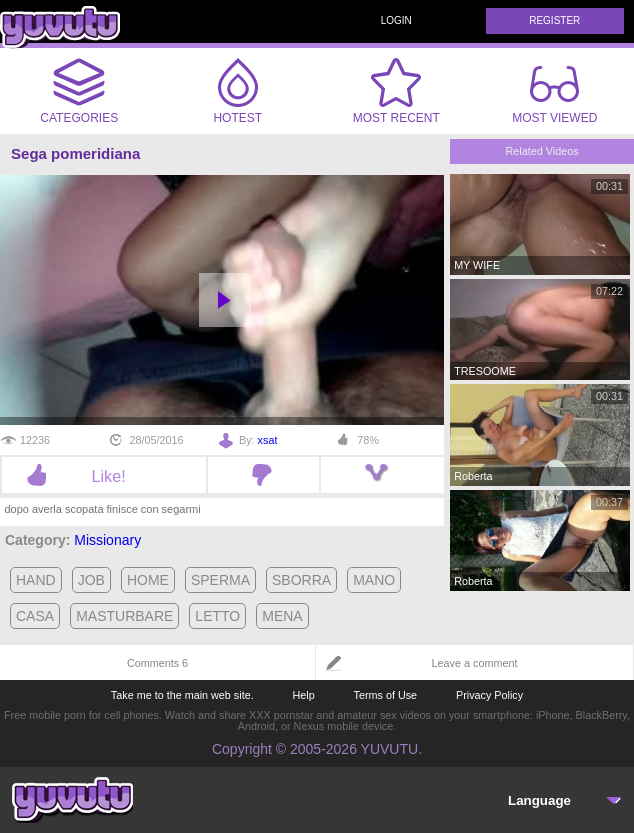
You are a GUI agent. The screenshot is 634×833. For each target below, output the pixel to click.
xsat (268, 440)
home (148, 580)
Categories (79, 91)
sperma (220, 580)
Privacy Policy (489, 695)
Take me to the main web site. (182, 695)
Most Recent (396, 91)
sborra (301, 580)
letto (217, 616)
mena (282, 616)
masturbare (124, 616)
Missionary (107, 540)
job (91, 580)
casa (35, 616)
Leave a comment (475, 663)
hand (36, 580)
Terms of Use (386, 695)
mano (374, 580)
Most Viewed (554, 95)
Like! (103, 476)
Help (303, 695)
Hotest (238, 91)
